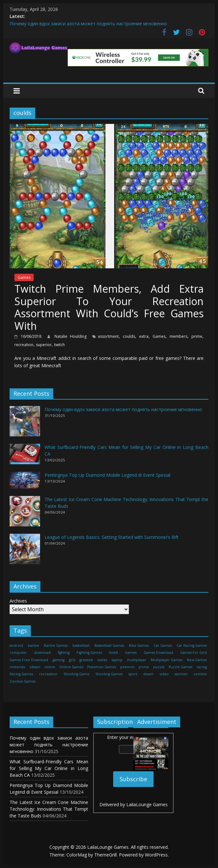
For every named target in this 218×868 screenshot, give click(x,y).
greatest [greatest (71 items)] (86, 660)
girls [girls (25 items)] (72, 660)
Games (24, 277)
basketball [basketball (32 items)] (81, 645)
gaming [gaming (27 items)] (59, 660)
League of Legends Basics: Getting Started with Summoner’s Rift (112, 537)
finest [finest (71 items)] (113, 653)
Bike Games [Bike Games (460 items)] (139, 645)
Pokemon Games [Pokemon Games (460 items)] (102, 667)
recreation (24, 345)
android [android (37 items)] (16, 645)
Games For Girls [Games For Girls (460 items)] (193, 653)
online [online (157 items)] (50, 667)
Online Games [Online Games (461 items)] (71, 667)
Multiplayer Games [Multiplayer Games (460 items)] (167, 660)
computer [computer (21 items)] (18, 653)
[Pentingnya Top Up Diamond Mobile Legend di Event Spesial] (25, 483)
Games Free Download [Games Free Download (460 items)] (29, 660)
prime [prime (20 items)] (144, 667)
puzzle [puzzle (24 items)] (159, 667)
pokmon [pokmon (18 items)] (127, 667)
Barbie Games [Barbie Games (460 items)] (56, 645)
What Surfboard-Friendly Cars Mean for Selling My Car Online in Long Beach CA (49, 768)
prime (197, 336)
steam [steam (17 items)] (148, 674)
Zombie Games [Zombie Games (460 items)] (23, 681)
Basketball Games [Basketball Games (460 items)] (109, 645)
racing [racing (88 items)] (202, 667)
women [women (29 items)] (181, 674)
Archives (18, 601)
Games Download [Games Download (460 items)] (158, 653)
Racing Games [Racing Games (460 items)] (21, 674)
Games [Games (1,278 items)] (131, 653)
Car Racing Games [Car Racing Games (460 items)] (192, 645)
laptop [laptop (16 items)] (117, 660)
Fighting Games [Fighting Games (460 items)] (89, 653)
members (178, 336)
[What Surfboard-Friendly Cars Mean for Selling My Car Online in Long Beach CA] (25, 457)
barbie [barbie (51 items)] (34, 645)
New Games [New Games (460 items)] (197, 660)
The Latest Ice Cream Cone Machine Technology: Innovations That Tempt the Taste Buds (49, 809)
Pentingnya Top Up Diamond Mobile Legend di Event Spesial (107, 475)
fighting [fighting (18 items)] (64, 653)
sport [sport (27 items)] (133, 674)
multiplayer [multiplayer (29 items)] (137, 660)
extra (144, 336)
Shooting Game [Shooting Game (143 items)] (76, 674)
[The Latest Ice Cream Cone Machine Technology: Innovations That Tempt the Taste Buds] (25, 514)
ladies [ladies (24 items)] (102, 660)
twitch (59, 345)
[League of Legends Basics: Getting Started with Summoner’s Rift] (25, 552)
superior (44, 345)
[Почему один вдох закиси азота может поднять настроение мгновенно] (25, 424)
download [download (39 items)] (42, 653)
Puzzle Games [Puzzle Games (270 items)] (180, 667)
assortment (108, 336)
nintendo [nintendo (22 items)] (17, 667)
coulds (129, 336)
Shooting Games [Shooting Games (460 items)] (109, 674)
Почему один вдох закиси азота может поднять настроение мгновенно (88, 24)
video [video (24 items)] (164, 674)
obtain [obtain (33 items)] (35, 667)
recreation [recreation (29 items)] (48, 674)
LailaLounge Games (147, 804)
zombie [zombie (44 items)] (200, 674)
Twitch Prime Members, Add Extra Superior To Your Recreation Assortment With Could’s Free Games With (109, 307)
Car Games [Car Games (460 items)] (163, 645)
